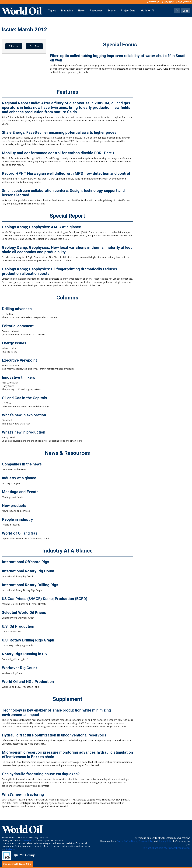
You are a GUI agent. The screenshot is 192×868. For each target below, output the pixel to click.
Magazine (67, 11)
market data (27, 840)
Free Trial (34, 46)
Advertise (153, 2)
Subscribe (168, 2)
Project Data (128, 11)
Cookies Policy (146, 841)
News (81, 11)
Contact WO (184, 2)
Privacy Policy (166, 841)
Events (112, 11)
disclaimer (10, 849)
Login (186, 11)
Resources (96, 11)
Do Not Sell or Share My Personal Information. (166, 848)
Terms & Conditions (127, 841)
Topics (52, 11)
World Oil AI (147, 11)
